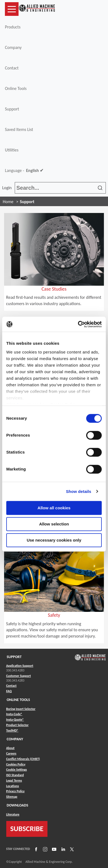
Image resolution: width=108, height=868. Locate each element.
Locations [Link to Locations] (13, 786)
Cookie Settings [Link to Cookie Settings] (17, 770)
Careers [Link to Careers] (11, 753)
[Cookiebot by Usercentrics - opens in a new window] (78, 324)
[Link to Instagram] (44, 849)
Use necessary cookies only (54, 540)
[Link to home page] (37, 9)
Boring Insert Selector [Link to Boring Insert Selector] (21, 709)
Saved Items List (19, 129)
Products (13, 27)
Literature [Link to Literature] (13, 814)
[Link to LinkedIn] (62, 849)
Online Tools (16, 88)
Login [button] (8, 188)
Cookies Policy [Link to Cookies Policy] (16, 764)
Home (8, 202)
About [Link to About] (10, 748)
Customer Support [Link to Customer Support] (19, 676)
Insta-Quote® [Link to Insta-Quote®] (15, 720)
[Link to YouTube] (53, 849)
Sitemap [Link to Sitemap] (12, 797)
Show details (79, 491)
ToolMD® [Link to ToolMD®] (12, 730)
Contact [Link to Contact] (11, 686)
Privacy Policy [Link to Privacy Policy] (16, 791)
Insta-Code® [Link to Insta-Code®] (14, 714)
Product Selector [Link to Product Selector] (17, 725)
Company (13, 47)
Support (12, 109)
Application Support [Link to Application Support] (20, 666)
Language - (24, 171)
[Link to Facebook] (35, 849)
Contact (12, 68)
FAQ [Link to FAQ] (9, 691)
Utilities (12, 150)
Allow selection (54, 524)
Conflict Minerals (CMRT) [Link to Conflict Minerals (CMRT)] (23, 759)
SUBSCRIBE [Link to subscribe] (27, 829)
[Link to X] (71, 849)
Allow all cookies (54, 508)
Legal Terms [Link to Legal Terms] (14, 781)
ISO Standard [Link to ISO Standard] (15, 775)
